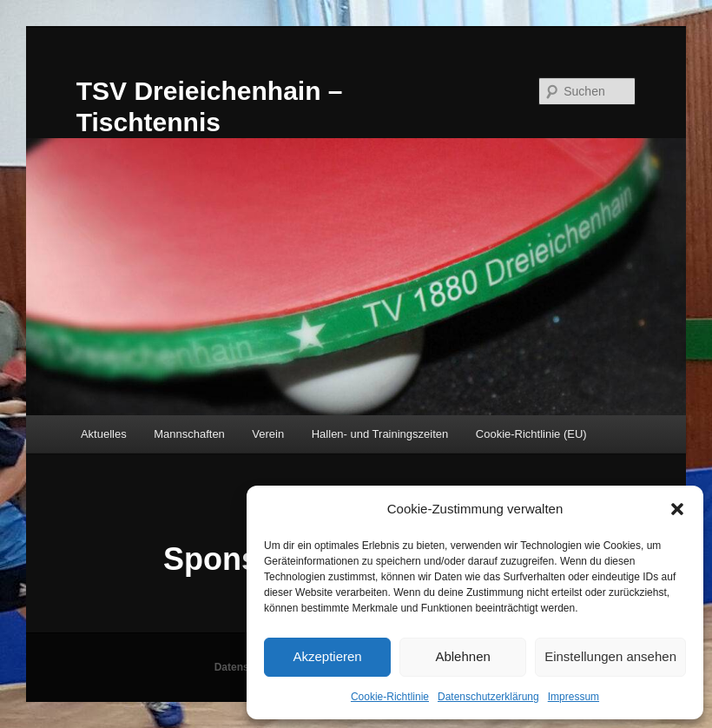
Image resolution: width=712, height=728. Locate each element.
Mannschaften (189, 434)
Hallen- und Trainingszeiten (380, 434)
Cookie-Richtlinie (390, 697)
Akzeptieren (327, 656)
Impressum (574, 697)
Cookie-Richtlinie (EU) (531, 434)
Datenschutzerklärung (488, 697)
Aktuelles (104, 434)
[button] (677, 509)
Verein (268, 434)
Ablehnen (462, 656)
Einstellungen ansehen (610, 656)
